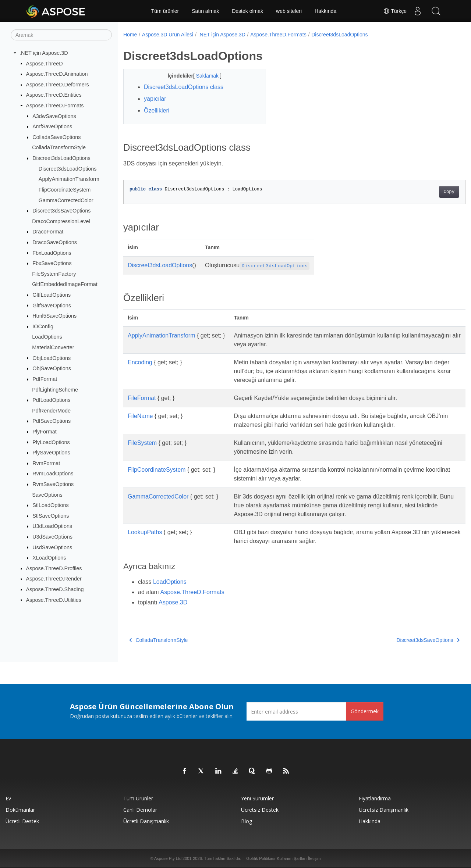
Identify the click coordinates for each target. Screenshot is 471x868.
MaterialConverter (53, 347)
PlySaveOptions (51, 453)
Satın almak (205, 11)
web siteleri (289, 11)
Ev (8, 798)
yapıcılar (155, 99)
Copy (425, 192)
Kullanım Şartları (292, 858)
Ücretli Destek (22, 821)
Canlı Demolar (140, 810)
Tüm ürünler (165, 11)
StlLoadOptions (50, 505)
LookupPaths (145, 532)
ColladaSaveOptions (56, 137)
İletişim (314, 858)
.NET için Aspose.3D (44, 53)
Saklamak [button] (203, 76)
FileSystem (142, 443)
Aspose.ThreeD (45, 63)
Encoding (140, 362)
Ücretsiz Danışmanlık (384, 810)
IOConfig (43, 326)
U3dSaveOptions (52, 537)
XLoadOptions (49, 558)
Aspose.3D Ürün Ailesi (168, 35)
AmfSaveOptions (52, 126)
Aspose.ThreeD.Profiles (54, 568)
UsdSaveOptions (52, 547)
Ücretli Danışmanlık (146, 821)
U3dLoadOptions (52, 526)
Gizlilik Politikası (261, 858)
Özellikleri (157, 110)
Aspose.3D (173, 602)
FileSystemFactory (54, 274)
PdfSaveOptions (52, 421)
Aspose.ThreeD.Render (54, 579)
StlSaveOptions (51, 516)
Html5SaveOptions (54, 316)
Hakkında (325, 11)
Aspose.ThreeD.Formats (55, 106)
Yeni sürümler (257, 798)
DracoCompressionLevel (61, 221)
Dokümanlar (20, 810)
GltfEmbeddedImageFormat (65, 284)
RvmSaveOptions (53, 484)
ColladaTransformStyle (59, 147)
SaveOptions (47, 494)
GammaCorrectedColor (66, 200)
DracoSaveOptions (55, 242)
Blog (247, 821)
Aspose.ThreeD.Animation (57, 74)
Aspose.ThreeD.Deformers (58, 85)
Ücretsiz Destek (260, 810)
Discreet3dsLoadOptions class (184, 87)
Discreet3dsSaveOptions (61, 211)
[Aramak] (61, 35)
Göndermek (365, 711)
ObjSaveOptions (52, 368)
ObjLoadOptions (52, 358)
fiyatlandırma (375, 798)
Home (130, 35)
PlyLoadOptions (51, 442)
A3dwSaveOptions (54, 116)
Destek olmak (247, 11)
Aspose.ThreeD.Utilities (54, 600)
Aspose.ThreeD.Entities (54, 95)
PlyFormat (45, 432)
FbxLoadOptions (52, 253)
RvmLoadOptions (53, 474)
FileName (140, 416)
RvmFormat (46, 463)
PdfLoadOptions (51, 400)
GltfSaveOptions (52, 305)
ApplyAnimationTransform (69, 179)
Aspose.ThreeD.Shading (55, 589)
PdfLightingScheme (55, 389)
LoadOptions (47, 337)
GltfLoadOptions (52, 295)
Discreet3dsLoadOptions (61, 158)
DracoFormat (48, 232)
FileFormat (142, 398)
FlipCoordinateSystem (65, 190)
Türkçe (395, 11)
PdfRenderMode (51, 411)
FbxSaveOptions (52, 263)
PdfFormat (45, 379)
